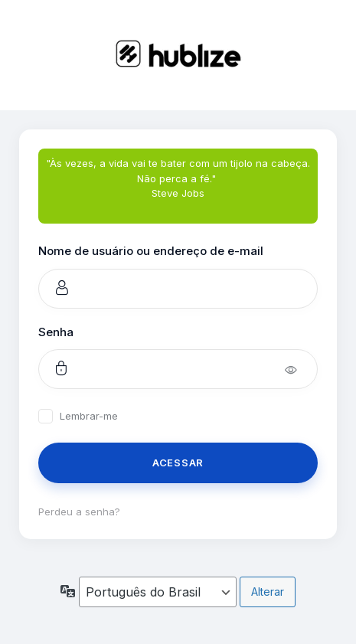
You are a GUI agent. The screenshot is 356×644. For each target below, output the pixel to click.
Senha (56, 332)
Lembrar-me (89, 416)
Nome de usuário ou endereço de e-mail (151, 251)
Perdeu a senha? (79, 512)
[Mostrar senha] (301, 369)
